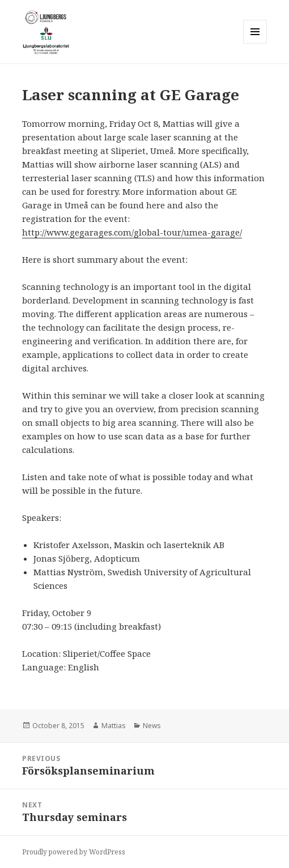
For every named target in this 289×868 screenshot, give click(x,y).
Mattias (114, 726)
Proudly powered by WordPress (74, 852)
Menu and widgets (255, 43)
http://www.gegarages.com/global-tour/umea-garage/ (132, 232)
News (152, 726)
